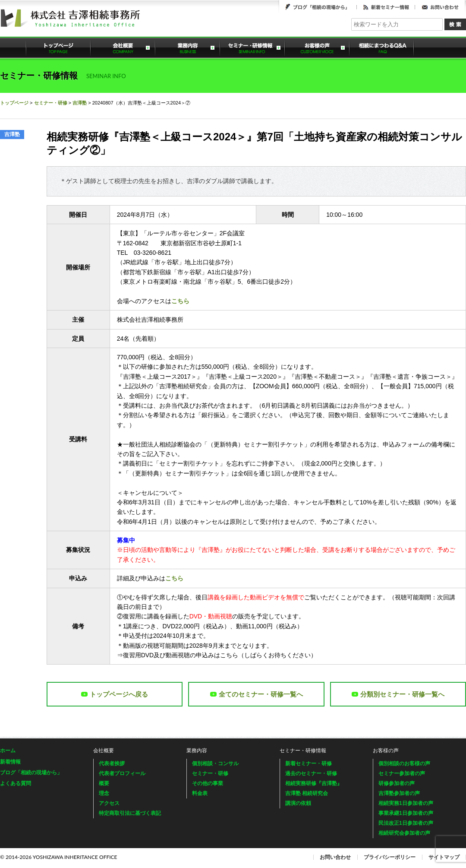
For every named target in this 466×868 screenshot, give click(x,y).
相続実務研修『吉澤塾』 (314, 783)
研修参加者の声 (397, 783)
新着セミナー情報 (386, 7)
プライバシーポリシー (390, 857)
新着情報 (10, 762)
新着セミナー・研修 (309, 763)
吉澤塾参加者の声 (399, 793)
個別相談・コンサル (215, 763)
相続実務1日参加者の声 (406, 803)
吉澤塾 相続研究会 (307, 793)
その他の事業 (208, 783)
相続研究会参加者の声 (404, 833)
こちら (180, 301)
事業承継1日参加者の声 (406, 813)
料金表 (200, 793)
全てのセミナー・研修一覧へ (257, 694)
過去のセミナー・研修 (311, 773)
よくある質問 (382, 48)
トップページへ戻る (115, 694)
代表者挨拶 (112, 763)
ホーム (8, 751)
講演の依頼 (298, 803)
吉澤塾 (80, 103)
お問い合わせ (440, 7)
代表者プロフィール (122, 773)
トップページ (58, 48)
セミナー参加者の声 (402, 773)
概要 (104, 783)
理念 (104, 793)
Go (455, 24)
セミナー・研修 (51, 103)
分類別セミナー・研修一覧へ (398, 694)
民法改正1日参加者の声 (406, 823)
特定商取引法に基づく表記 (130, 813)
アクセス (109, 803)
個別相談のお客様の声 (404, 763)
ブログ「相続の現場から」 (318, 7)
